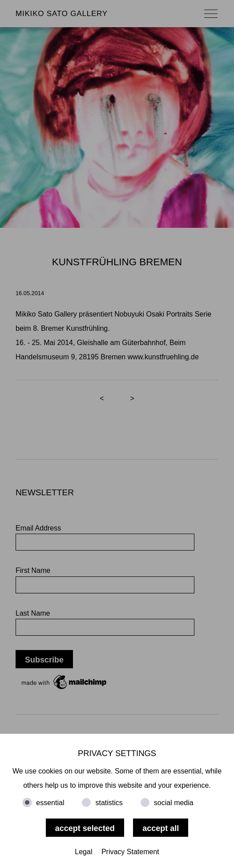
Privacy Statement (130, 852)
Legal (83, 852)
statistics (109, 803)
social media (174, 803)
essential (50, 803)
